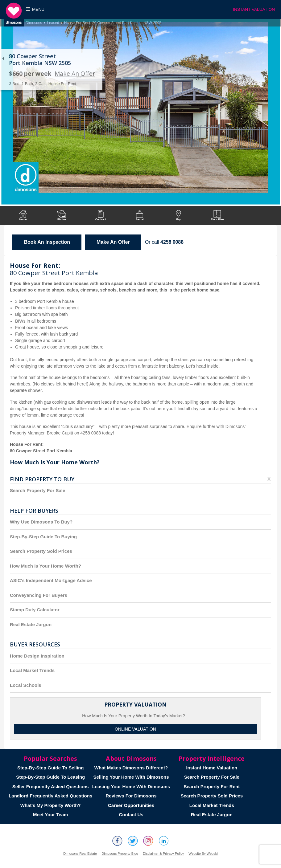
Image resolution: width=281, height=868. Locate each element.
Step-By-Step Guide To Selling (51, 768)
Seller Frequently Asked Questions (51, 786)
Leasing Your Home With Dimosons (131, 786)
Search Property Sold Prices (41, 551)
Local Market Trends (32, 670)
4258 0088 (172, 242)
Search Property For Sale (37, 490)
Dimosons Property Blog (120, 854)
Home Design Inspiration (37, 656)
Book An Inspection (47, 242)
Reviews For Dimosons (131, 796)
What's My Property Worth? (51, 805)
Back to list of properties (3, 59)
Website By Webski (203, 854)
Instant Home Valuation (212, 768)
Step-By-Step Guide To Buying (43, 537)
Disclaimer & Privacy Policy (163, 854)
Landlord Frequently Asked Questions (50, 796)
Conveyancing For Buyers (39, 595)
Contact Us (131, 815)
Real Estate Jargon (31, 624)
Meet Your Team (50, 815)
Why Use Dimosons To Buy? (41, 522)
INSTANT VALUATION (254, 9)
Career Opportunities (131, 805)
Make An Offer (75, 73)
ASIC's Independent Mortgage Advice (51, 580)
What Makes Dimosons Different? (131, 768)
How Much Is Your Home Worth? (55, 462)
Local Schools (26, 685)
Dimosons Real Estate (80, 854)
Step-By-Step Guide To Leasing (50, 777)
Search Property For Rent (212, 786)
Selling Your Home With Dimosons (131, 777)
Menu (38, 9)
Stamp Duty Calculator (35, 610)
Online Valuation (135, 729)
